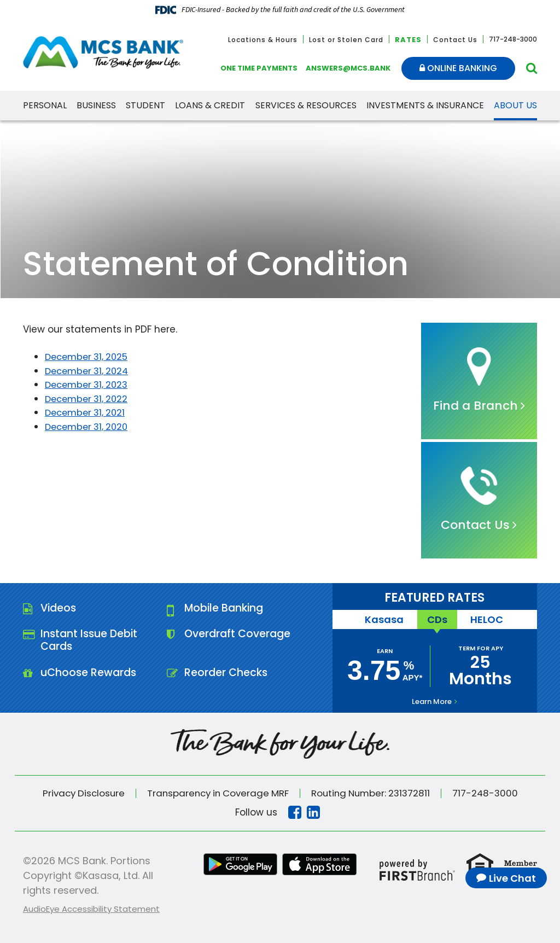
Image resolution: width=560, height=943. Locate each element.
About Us (515, 105)
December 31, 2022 (89, 399)
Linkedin (313, 812)
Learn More (432, 702)
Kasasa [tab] (383, 619)
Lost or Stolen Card (346, 40)
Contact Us (455, 40)
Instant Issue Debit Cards (91, 642)
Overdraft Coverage (240, 636)
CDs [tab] (437, 619)
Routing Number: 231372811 (374, 793)
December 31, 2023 (89, 385)
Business (96, 105)
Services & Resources (306, 105)
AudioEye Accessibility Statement (91, 909)
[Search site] (532, 68)
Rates (408, 40)
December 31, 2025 (89, 357)
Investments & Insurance (425, 105)
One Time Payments (259, 68)
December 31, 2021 (87, 412)
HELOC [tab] (489, 619)
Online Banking (458, 68)
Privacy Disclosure (78, 793)
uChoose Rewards (90, 676)
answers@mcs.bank (348, 68)
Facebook (295, 812)
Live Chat (512, 878)
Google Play (240, 864)
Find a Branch (476, 406)
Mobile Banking (226, 609)
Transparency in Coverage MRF (217, 793)
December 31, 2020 (89, 427)
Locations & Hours (263, 40)
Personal (45, 105)
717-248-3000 (492, 793)
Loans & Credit (210, 105)
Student (145, 105)
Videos (59, 609)
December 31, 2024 (89, 371)
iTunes (320, 864)
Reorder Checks (227, 676)
